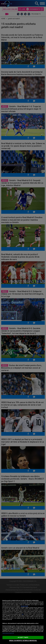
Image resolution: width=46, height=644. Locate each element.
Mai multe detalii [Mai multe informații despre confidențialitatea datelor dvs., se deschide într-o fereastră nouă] (24, 606)
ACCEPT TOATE (23, 637)
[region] (23, 619)
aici (23, 614)
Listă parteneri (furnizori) (8, 633)
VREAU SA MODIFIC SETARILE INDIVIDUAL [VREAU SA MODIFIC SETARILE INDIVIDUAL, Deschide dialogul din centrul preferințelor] (23, 641)
